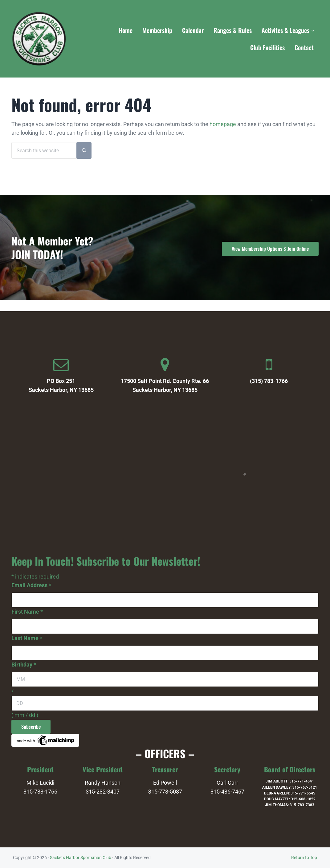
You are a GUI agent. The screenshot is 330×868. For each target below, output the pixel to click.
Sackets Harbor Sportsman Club (81, 858)
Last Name (27, 638)
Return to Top (304, 858)
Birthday (24, 665)
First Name (27, 612)
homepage (223, 124)
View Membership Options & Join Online (270, 249)
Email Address (31, 585)
